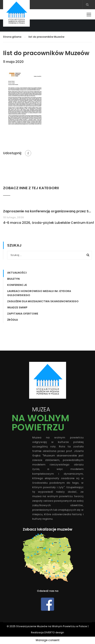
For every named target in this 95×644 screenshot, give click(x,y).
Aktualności (17, 273)
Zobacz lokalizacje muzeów (47, 529)
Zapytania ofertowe (23, 314)
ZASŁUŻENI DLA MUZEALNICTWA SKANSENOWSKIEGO (43, 301)
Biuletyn (13, 279)
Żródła (13, 320)
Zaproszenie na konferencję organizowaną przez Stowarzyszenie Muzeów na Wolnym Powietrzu (47, 211)
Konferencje (17, 285)
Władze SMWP (17, 307)
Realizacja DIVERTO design (47, 632)
